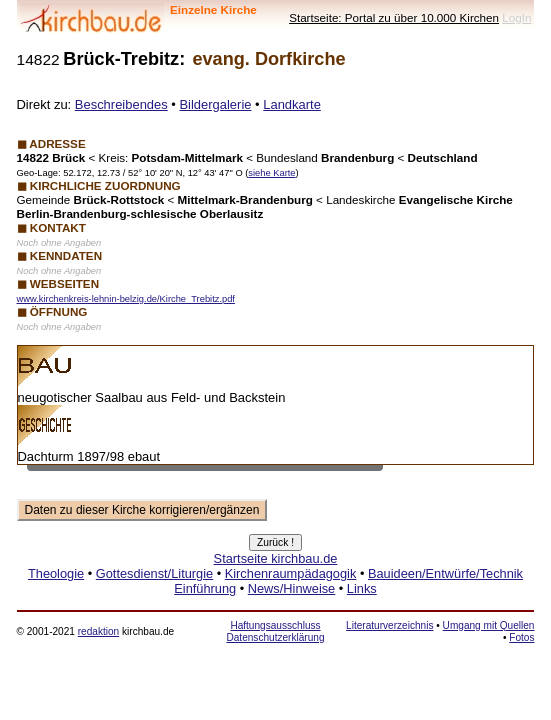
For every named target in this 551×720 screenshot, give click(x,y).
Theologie (56, 573)
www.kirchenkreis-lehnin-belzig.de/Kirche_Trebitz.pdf (126, 299)
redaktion (98, 631)
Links (362, 588)
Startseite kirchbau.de (276, 558)
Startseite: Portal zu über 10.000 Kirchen (394, 17)
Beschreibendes (121, 104)
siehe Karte (271, 173)
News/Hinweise (291, 588)
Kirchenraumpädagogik (291, 573)
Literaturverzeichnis (389, 625)
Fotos (521, 637)
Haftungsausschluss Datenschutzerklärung (275, 631)
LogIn (516, 17)
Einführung (205, 588)
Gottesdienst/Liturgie (154, 573)
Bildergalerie (215, 104)
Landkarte (292, 104)
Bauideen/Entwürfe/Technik (445, 573)
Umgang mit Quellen (489, 625)
